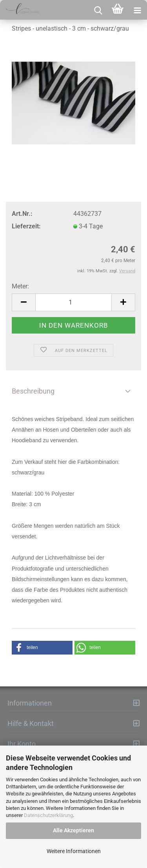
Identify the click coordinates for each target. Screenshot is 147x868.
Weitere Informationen (74, 851)
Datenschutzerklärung (48, 815)
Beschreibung (33, 391)
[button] (42, 648)
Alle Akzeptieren (73, 830)
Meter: (20, 286)
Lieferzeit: (26, 226)
